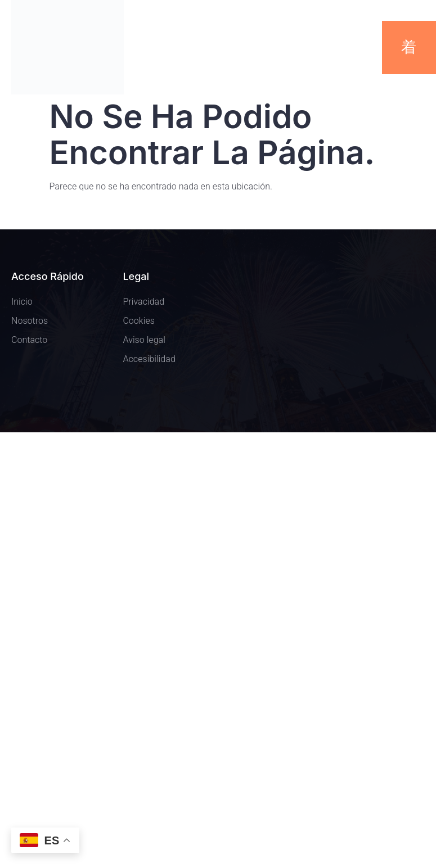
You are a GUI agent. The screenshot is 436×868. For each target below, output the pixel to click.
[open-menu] (409, 48)
